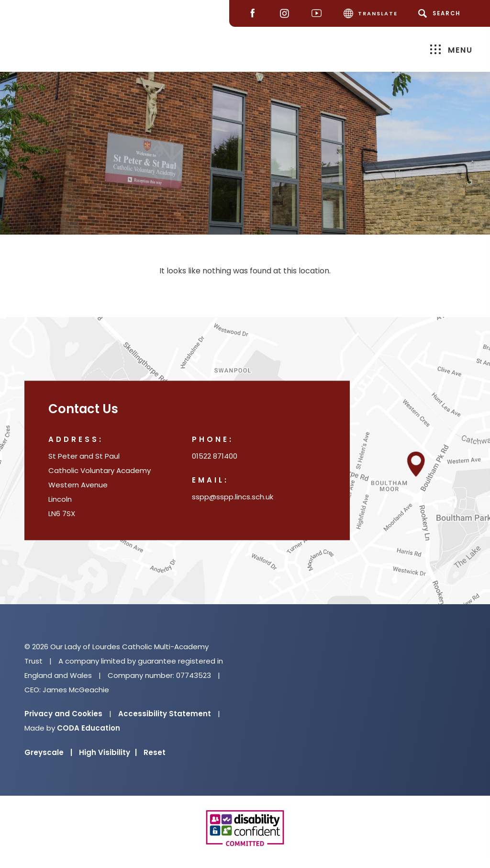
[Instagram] (287, 14)
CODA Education (89, 728)
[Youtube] (319, 14)
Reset (155, 752)
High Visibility (108, 752)
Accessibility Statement (165, 714)
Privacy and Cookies (63, 714)
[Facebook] (255, 14)
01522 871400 (215, 457)
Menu (451, 50)
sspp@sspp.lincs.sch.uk (233, 497)
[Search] (441, 13)
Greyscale (48, 752)
